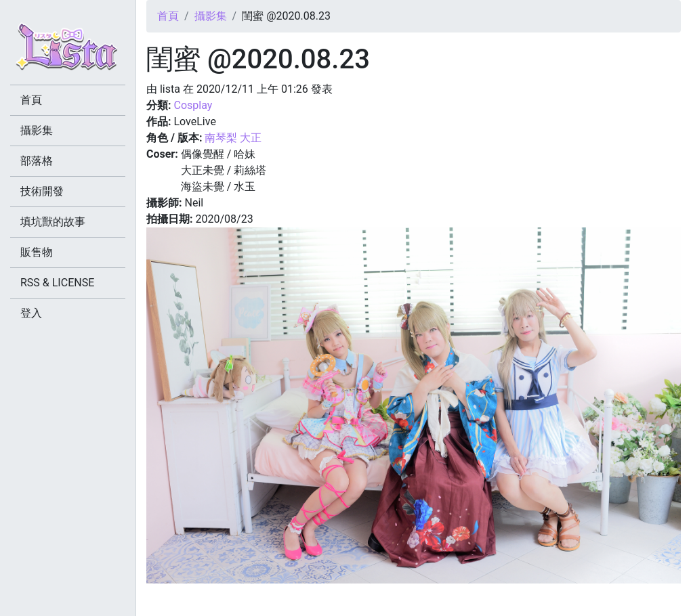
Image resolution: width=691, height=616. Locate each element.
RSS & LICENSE (57, 283)
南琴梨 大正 (233, 138)
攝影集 (211, 16)
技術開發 (42, 191)
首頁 (168, 16)
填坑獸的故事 (53, 222)
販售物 (37, 252)
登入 (31, 313)
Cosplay (193, 105)
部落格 (37, 161)
